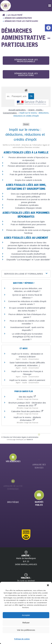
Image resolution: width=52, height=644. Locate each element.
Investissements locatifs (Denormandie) (28, 257)
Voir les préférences (26, 630)
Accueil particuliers (17, 110)
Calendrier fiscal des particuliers (27, 411)
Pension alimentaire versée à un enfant (28, 163)
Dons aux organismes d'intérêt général (28, 194)
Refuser (26, 623)
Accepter (26, 615)
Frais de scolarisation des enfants (28, 172)
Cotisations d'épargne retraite (28, 208)
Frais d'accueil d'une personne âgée (28, 222)
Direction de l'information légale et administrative (21, 437)
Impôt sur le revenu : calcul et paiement (27, 380)
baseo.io (30, 440)
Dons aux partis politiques (28, 197)
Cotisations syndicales (28, 205)
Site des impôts (27, 397)
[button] (48, 28)
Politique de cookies (22, 639)
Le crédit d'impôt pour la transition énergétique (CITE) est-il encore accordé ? (27, 337)
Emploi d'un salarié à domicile (28, 180)
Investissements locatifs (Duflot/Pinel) (28, 254)
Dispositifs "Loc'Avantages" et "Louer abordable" (28, 260)
